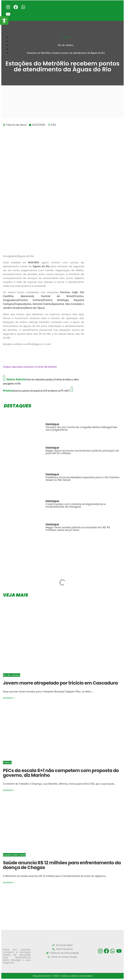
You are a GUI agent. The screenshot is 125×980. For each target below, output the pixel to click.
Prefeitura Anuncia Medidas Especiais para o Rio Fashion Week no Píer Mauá (83, 479)
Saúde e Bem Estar (14, 855)
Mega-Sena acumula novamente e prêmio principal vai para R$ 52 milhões (82, 452)
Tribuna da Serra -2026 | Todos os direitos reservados (63, 976)
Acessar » (9, 698)
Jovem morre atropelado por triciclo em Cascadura (60, 683)
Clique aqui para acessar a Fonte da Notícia (30, 367)
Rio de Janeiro (12, 675)
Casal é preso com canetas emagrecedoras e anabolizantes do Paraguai (76, 505)
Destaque (52, 424)
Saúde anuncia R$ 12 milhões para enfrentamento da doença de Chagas (62, 865)
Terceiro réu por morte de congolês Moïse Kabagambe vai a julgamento (81, 428)
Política (7, 763)
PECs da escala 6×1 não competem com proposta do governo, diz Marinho (61, 773)
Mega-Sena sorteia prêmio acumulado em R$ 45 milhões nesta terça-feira (78, 529)
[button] (4, 21)
